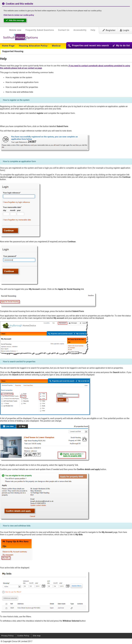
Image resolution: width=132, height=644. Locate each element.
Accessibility (80, 30)
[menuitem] (8, 46)
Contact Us (64, 30)
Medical (56, 46)
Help (93, 30)
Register (109, 30)
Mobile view (15, 30)
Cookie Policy (23, 636)
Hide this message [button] (15, 20)
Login (125, 30)
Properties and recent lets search (90, 46)
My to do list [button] (123, 46)
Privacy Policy (8, 636)
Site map (37, 636)
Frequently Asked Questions (40, 30)
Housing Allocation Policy (33, 46)
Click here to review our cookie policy (19, 15)
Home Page (8, 46)
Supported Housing (13, 51)
